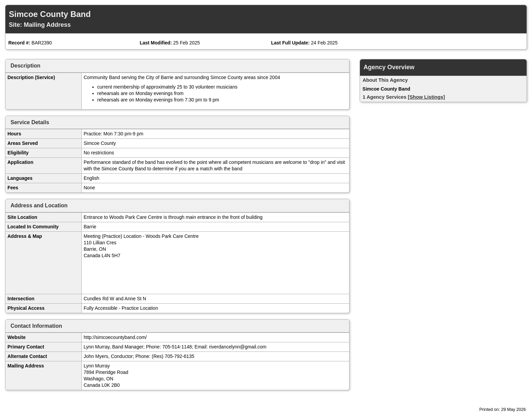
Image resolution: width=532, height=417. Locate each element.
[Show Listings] (426, 97)
